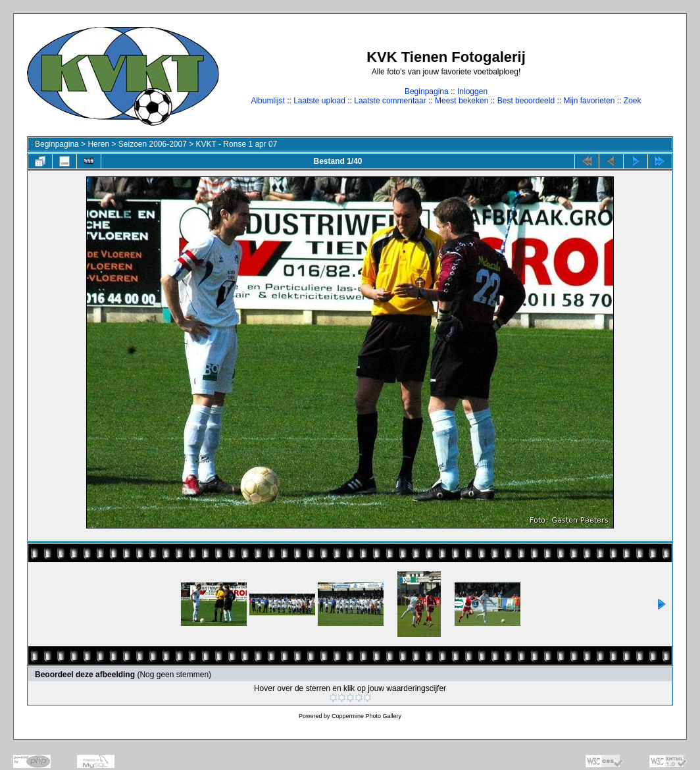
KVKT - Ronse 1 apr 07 (237, 144)
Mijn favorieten (589, 101)
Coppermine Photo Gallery (366, 716)
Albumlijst (267, 101)
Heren (98, 144)
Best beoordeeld (526, 101)
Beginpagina (427, 91)
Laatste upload (319, 101)
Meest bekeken (462, 101)
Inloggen (472, 91)
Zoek (633, 101)
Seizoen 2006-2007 (153, 144)
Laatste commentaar (390, 101)
